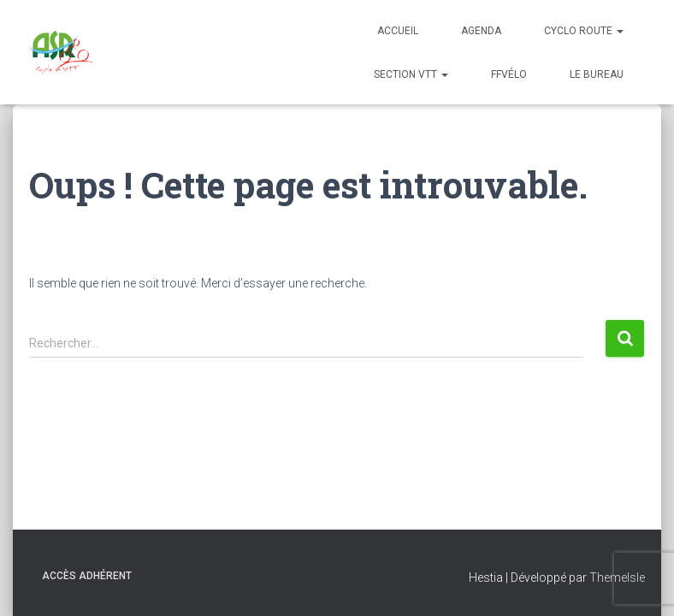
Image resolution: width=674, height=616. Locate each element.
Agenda (481, 31)
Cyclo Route (584, 31)
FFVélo (509, 74)
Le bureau (597, 74)
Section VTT (411, 74)
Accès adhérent (87, 576)
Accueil (398, 31)
